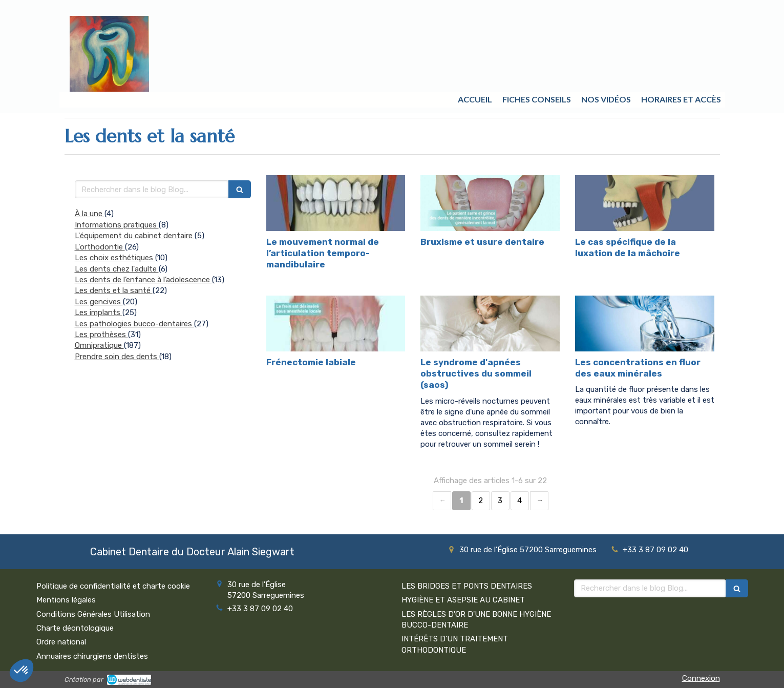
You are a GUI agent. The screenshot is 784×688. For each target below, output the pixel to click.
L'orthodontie (100, 247)
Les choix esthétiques (115, 258)
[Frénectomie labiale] (336, 324)
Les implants (99, 312)
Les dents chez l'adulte (117, 269)
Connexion (701, 678)
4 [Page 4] (520, 501)
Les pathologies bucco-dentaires (134, 324)
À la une (90, 214)
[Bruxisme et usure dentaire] (490, 203)
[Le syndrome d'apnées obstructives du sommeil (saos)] (490, 324)
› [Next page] (539, 501)
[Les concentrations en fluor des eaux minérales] (645, 324)
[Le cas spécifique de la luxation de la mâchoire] (645, 203)
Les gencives (99, 302)
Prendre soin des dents (117, 357)
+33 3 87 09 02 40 (655, 550)
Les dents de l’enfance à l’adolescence (143, 280)
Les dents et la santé (114, 290)
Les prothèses (101, 335)
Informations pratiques (117, 225)
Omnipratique (99, 345)
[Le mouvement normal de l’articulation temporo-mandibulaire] (336, 203)
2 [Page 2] (481, 501)
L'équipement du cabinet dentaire (135, 236)
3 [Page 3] (500, 501)
